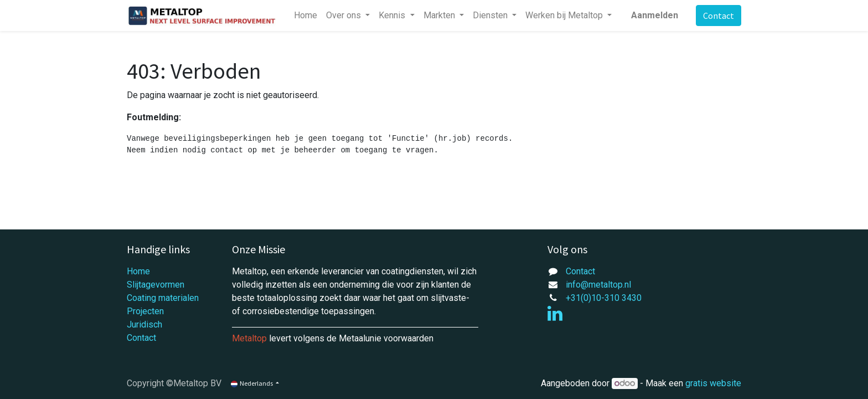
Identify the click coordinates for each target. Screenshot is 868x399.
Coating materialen (163, 298)
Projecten (145, 311)
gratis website (713, 383)
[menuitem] (306, 16)
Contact (719, 16)
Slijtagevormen (156, 285)
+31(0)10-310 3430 (604, 298)
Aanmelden (655, 15)
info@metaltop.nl (598, 285)
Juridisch (144, 324)
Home (138, 271)
